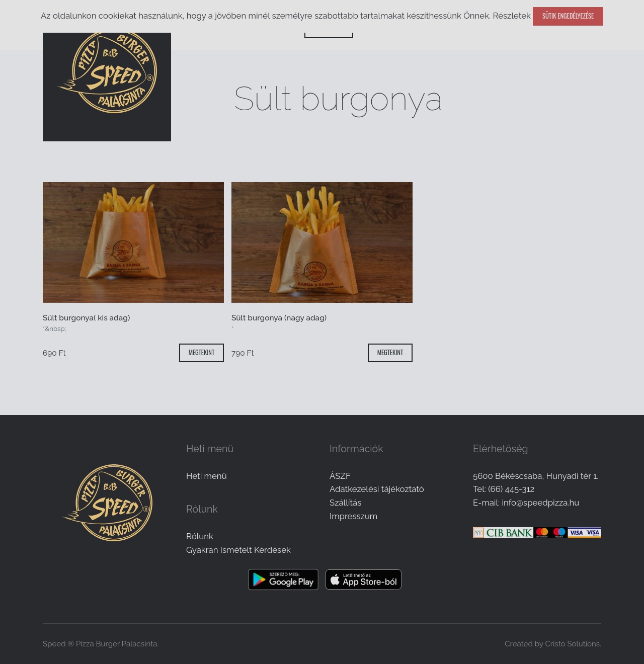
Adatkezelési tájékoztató (377, 489)
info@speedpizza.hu (540, 503)
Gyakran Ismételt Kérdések (238, 550)
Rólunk (200, 536)
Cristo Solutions (572, 644)
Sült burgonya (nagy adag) (279, 318)
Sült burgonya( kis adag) (86, 318)
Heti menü (207, 476)
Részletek (511, 16)
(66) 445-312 (511, 489)
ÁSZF (340, 476)
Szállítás (345, 503)
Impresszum (353, 516)
